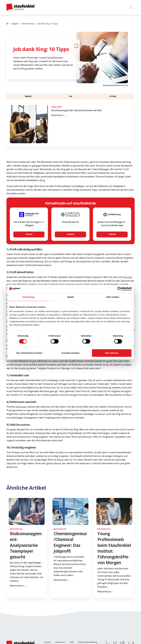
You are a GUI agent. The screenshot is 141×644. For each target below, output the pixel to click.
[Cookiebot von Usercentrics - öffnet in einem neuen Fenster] (119, 289)
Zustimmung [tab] (28, 297)
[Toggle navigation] (131, 7)
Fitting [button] (113, 96)
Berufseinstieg (28, 24)
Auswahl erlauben (70, 353)
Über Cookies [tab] (113, 297)
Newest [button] (28, 96)
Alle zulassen (112, 353)
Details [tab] (70, 297)
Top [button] (71, 96)
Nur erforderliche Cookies (29, 353)
